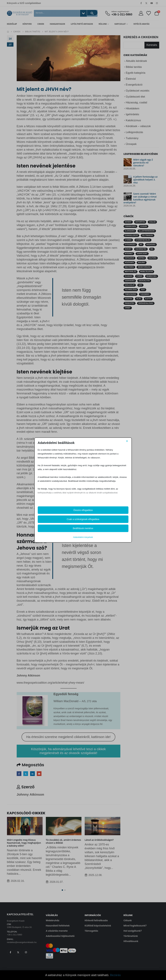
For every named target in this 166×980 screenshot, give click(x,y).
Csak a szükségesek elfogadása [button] (83, 519)
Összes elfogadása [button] (83, 510)
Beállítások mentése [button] (83, 528)
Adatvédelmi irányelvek (83, 537)
